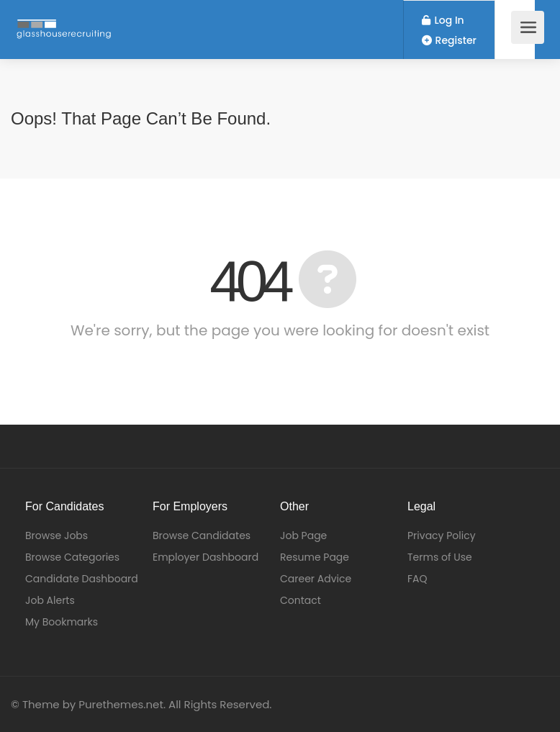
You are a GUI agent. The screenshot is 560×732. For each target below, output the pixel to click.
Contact (301, 600)
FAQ (417, 579)
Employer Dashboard (206, 557)
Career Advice (316, 579)
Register (449, 40)
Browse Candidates (202, 536)
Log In (443, 20)
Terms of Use (440, 557)
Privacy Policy (442, 536)
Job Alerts (50, 600)
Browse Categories (72, 557)
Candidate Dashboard (82, 579)
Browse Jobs (57, 536)
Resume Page (315, 557)
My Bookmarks (62, 622)
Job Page (303, 536)
